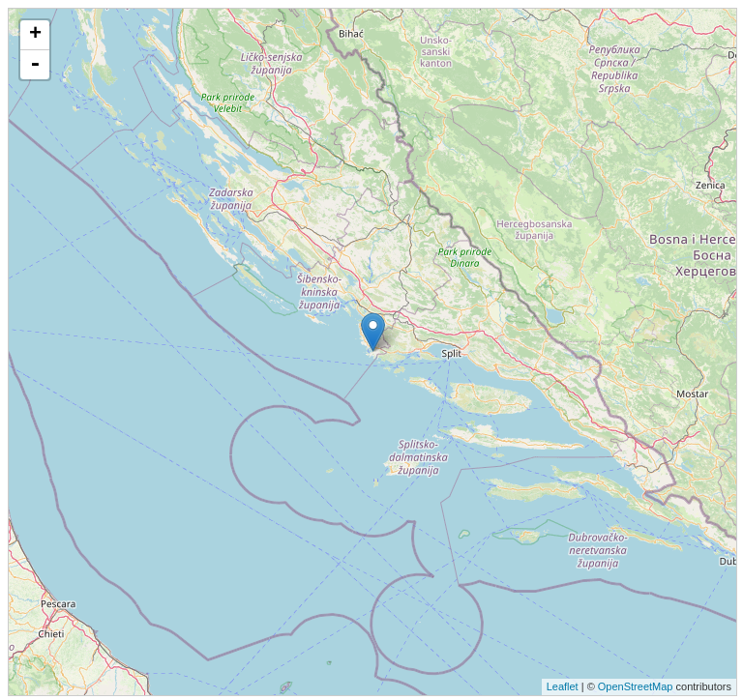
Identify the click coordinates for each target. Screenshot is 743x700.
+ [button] (35, 35)
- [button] (35, 65)
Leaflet (563, 686)
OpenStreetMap (636, 686)
